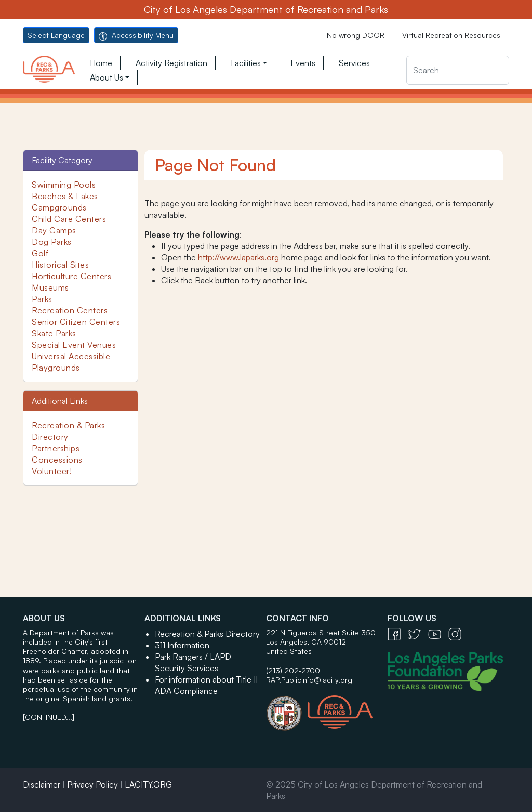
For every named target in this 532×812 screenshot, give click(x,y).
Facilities (246, 63)
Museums (50, 287)
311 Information (182, 645)
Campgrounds (59, 207)
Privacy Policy (92, 784)
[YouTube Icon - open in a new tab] (438, 633)
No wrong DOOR (356, 35)
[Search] (458, 70)
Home (101, 63)
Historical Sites (60, 265)
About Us (107, 77)
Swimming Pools (64, 185)
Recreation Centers (70, 310)
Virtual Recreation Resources (451, 35)
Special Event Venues (74, 345)
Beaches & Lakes (65, 196)
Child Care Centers (69, 219)
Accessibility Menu (136, 35)
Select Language (56, 35)
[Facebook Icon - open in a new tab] (398, 633)
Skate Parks (54, 333)
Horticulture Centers (71, 276)
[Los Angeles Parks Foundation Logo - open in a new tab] (448, 671)
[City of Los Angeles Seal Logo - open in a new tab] (287, 708)
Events (303, 63)
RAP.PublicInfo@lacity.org (309, 680)
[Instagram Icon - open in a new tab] (457, 633)
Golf (40, 253)
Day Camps (54, 230)
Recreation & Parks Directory (207, 634)
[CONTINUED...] (49, 717)
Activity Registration (171, 63)
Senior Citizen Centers (76, 322)
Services (354, 63)
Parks (42, 299)
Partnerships (56, 448)
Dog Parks (52, 242)
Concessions (57, 460)
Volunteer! (52, 471)
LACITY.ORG (148, 784)
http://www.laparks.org (238, 257)
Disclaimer (42, 784)
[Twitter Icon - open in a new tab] (418, 633)
